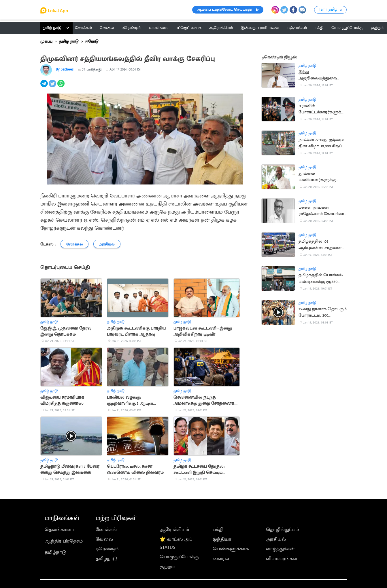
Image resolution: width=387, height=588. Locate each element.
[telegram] (45, 87)
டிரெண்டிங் (108, 549)
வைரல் (221, 559)
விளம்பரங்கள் (282, 559)
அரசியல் (276, 539)
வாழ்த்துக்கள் (280, 549)
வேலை (104, 539)
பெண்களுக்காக (231, 549)
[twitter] (53, 87)
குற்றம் (167, 567)
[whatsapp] (62, 87)
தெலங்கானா (59, 530)
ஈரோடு (92, 41)
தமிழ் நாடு (52, 28)
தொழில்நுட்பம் (282, 530)
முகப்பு (46, 41)
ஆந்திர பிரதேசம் (64, 541)
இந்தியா (222, 539)
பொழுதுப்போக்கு (179, 557)
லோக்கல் (106, 530)
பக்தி (218, 530)
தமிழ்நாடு (55, 552)
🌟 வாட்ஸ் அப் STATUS (176, 543)
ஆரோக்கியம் (174, 530)
